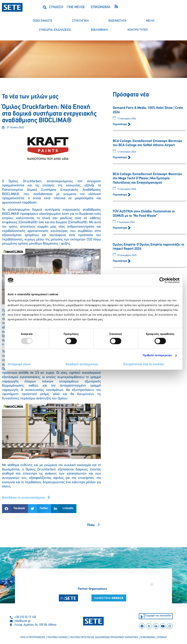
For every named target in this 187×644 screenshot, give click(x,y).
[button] (45, 7)
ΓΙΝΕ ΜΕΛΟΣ (76, 7)
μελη (150, 21)
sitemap (162, 637)
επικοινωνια (148, 637)
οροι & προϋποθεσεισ (33, 637)
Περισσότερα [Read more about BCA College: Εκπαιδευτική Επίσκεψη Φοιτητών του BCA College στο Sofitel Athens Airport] (120, 157)
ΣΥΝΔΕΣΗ (56, 7)
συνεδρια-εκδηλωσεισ (55, 30)
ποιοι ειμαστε (43, 21)
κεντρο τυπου (138, 30)
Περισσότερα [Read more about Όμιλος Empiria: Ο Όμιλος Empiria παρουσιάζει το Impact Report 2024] (120, 261)
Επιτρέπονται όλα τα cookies (144, 364)
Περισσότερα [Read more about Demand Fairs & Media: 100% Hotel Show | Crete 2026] (120, 124)
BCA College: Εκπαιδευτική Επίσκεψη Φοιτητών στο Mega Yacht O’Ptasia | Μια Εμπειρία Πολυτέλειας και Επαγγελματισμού (147, 179)
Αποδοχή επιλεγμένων (82, 364)
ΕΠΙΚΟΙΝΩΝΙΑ (101, 7)
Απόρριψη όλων (19, 364)
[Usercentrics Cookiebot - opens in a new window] (162, 280)
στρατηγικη (80, 21)
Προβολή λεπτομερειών (157, 356)
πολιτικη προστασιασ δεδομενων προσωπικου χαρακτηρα (104, 637)
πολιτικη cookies (58, 637)
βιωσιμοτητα (117, 21)
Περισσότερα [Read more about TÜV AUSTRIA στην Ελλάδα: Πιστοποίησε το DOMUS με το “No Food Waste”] (120, 228)
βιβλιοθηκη (99, 30)
